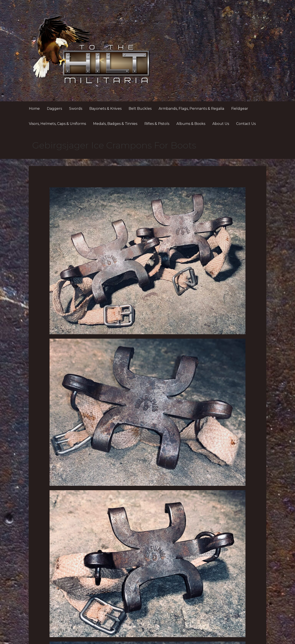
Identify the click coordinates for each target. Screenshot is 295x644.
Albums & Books (191, 124)
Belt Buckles (140, 109)
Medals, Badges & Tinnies (115, 124)
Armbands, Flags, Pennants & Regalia (191, 109)
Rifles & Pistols (157, 124)
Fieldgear (240, 109)
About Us (221, 124)
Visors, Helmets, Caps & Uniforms (57, 124)
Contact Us (246, 124)
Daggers (54, 109)
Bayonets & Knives (105, 109)
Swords (76, 109)
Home (34, 109)
